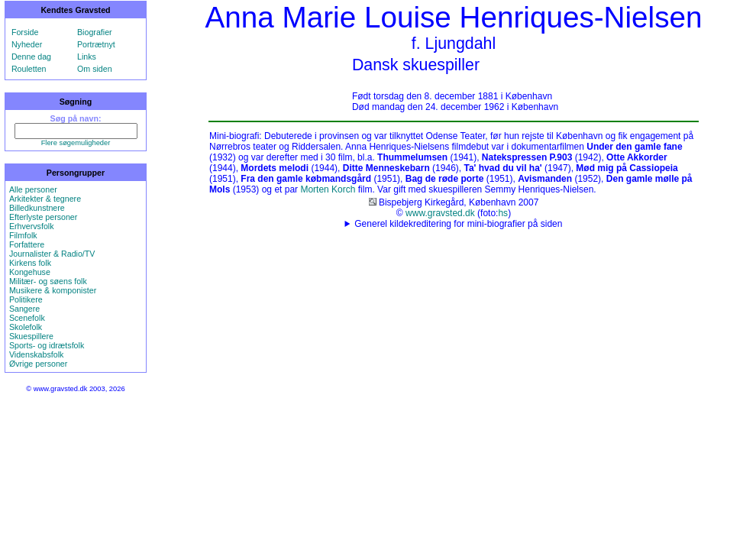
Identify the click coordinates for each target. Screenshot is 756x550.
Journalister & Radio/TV (52, 254)
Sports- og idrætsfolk (47, 345)
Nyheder (27, 44)
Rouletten (29, 69)
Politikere (26, 299)
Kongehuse (30, 272)
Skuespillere (31, 336)
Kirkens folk (30, 263)
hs (503, 213)
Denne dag (31, 57)
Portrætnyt (96, 44)
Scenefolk (27, 318)
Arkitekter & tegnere (45, 199)
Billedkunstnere (37, 208)
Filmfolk (23, 235)
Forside (25, 32)
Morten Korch (328, 189)
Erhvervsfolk (32, 226)
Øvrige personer (38, 364)
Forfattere (27, 244)
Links (87, 57)
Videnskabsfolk (36, 354)
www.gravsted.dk (440, 213)
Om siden (95, 69)
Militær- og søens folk (48, 281)
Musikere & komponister (53, 290)
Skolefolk (26, 327)
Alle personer (33, 189)
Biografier (95, 32)
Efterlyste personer (43, 217)
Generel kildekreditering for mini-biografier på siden (458, 224)
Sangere (24, 309)
